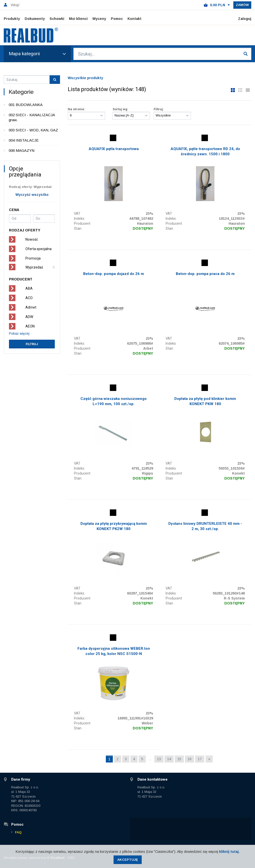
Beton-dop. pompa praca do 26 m (205, 274)
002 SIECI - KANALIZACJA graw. (32, 117)
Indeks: (79, 218)
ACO (29, 298)
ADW (29, 317)
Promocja (33, 258)
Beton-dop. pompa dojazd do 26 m (114, 274)
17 (200, 759)
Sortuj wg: (120, 109)
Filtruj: (159, 109)
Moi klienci (78, 19)
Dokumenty (35, 19)
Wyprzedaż (34, 267)
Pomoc (117, 19)
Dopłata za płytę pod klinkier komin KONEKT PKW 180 (205, 401)
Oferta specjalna (38, 249)
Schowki (57, 19)
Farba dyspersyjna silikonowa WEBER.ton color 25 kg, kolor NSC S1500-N (114, 651)
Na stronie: (76, 109)
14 (169, 759)
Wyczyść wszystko (32, 195)
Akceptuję (128, 860)
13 (159, 759)
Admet (31, 307)
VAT (77, 214)
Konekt (238, 473)
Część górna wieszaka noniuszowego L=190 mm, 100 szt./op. (114, 401)
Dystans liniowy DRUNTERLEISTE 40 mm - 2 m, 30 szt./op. (205, 526)
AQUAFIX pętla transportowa (114, 149)
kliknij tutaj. (229, 852)
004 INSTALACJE (24, 140)
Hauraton (145, 223)
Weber (147, 723)
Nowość (32, 239)
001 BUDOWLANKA (26, 105)
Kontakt (134, 19)
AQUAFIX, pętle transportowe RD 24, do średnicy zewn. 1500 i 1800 (205, 151)
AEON (30, 326)
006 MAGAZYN (22, 150)
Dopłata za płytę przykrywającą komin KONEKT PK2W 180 (114, 526)
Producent (82, 223)
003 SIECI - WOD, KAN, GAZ (33, 130)
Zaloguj (245, 19)
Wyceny (99, 19)
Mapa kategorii (37, 54)
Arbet (148, 348)
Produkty (12, 19)
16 (190, 759)
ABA (29, 288)
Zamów (242, 5)
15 (179, 759)
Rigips (148, 473)
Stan (78, 228)
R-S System (234, 598)
